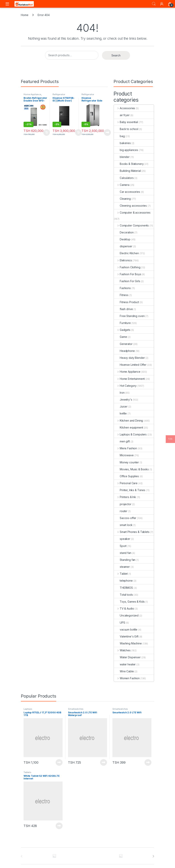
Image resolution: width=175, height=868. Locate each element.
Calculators (124, 178)
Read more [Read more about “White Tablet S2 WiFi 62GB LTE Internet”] (59, 826)
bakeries (122, 143)
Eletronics (123, 260)
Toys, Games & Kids (129, 602)
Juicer (121, 406)
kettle (120, 413)
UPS (120, 623)
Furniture (122, 323)
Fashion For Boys (128, 274)
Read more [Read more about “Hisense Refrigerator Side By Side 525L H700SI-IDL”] (107, 133)
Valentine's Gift (126, 636)
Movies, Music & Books (131, 469)
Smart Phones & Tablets (132, 532)
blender (122, 157)
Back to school (126, 129)
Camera (122, 185)
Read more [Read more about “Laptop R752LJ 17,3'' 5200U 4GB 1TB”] (59, 762)
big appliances (126, 150)
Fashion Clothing (127, 267)
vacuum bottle (126, 629)
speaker (122, 539)
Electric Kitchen (126, 253)
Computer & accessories (132, 213)
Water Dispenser (127, 657)
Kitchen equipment (129, 427)
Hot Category (125, 386)
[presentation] (153, 856)
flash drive (123, 309)
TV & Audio (124, 608)
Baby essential (126, 122)
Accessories (124, 108)
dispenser (123, 246)
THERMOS (123, 588)
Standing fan (125, 560)
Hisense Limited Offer (130, 365)
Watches (122, 650)
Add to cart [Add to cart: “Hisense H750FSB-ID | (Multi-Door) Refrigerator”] (78, 133)
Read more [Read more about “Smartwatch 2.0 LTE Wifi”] (148, 762)
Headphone (124, 351)
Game (120, 337)
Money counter (126, 462)
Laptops (28, 709)
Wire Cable (124, 671)
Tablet (121, 574)
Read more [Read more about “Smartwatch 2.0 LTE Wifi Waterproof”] (104, 762)
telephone (123, 581)
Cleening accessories (130, 206)
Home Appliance (32, 94)
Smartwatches (76, 709)
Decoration (124, 232)
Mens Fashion (125, 448)
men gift (122, 441)
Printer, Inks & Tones (130, 490)
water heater (125, 664)
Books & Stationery (129, 164)
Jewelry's (123, 400)
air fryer (122, 115)
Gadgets (122, 330)
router (121, 511)
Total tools (123, 595)
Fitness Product (127, 302)
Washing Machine (128, 643)
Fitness (121, 295)
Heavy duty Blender (129, 358)
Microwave (124, 455)
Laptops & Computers (130, 434)
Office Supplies (126, 476)
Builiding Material (127, 171)
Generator (123, 344)
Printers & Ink (125, 497)
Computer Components (131, 225)
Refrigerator (59, 94)
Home (25, 15)
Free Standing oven (129, 316)
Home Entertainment (129, 379)
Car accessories (127, 192)
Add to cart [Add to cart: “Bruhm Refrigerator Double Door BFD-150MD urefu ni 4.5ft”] (47, 133)
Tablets (27, 772)
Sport (120, 546)
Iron (119, 393)
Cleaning (122, 199)
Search (154, 4)
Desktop (122, 239)
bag (119, 136)
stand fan (123, 553)
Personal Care (126, 483)
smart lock (123, 525)
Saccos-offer (125, 518)
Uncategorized (126, 615)
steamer (122, 567)
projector (123, 504)
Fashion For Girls (127, 281)
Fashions (122, 288)
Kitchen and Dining (128, 421)
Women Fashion (127, 678)
